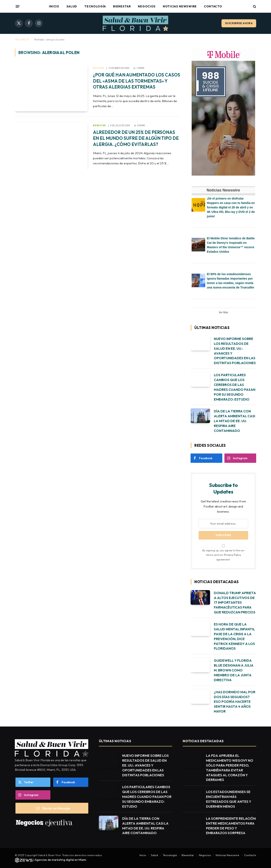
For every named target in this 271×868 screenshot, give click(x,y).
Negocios (147, 6)
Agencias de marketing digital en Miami (60, 860)
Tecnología (95, 6)
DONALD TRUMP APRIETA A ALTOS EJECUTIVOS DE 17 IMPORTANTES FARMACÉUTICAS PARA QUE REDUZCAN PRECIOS (235, 603)
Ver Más (223, 312)
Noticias (99, 68)
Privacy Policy (232, 555)
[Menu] (18, 6)
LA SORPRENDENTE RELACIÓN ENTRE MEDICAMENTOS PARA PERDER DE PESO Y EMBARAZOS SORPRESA (231, 826)
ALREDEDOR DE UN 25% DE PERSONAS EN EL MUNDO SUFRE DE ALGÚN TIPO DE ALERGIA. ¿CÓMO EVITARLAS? (136, 138)
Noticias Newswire (180, 6)
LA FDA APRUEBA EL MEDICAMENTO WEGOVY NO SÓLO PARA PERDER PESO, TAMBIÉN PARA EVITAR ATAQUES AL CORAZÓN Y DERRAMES (230, 768)
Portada (39, 40)
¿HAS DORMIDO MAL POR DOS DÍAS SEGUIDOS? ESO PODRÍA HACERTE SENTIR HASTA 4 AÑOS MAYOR (235, 702)
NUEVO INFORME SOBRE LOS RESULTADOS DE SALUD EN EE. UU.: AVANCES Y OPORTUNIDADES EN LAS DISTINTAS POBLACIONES (235, 351)
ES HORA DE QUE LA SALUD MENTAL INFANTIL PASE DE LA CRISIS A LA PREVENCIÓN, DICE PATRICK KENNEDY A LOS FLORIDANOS (234, 636)
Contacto (213, 6)
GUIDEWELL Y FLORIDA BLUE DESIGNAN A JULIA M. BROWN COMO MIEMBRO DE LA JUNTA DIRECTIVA (234, 670)
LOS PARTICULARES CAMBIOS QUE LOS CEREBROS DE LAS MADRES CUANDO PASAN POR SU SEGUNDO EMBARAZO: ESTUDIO (235, 387)
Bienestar (122, 6)
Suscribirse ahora (239, 23)
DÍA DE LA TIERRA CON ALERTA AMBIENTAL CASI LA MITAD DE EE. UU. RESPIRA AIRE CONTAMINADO (234, 421)
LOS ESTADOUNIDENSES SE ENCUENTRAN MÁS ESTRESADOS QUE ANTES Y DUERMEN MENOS (229, 799)
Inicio (54, 6)
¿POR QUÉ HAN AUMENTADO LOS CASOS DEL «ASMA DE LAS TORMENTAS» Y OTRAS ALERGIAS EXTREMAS (137, 81)
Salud (72, 6)
